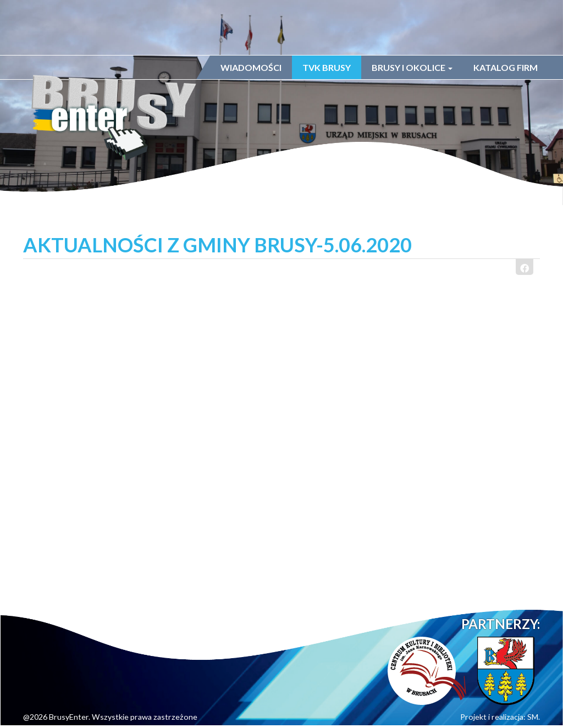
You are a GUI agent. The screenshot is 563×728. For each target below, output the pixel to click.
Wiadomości (251, 67)
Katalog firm (506, 67)
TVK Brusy (327, 67)
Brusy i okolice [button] (412, 67)
